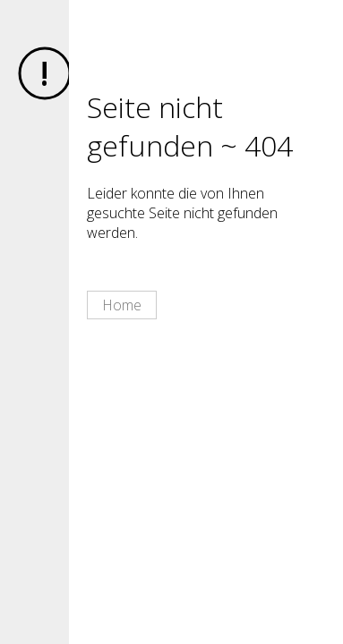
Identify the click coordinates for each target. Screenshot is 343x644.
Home (122, 305)
